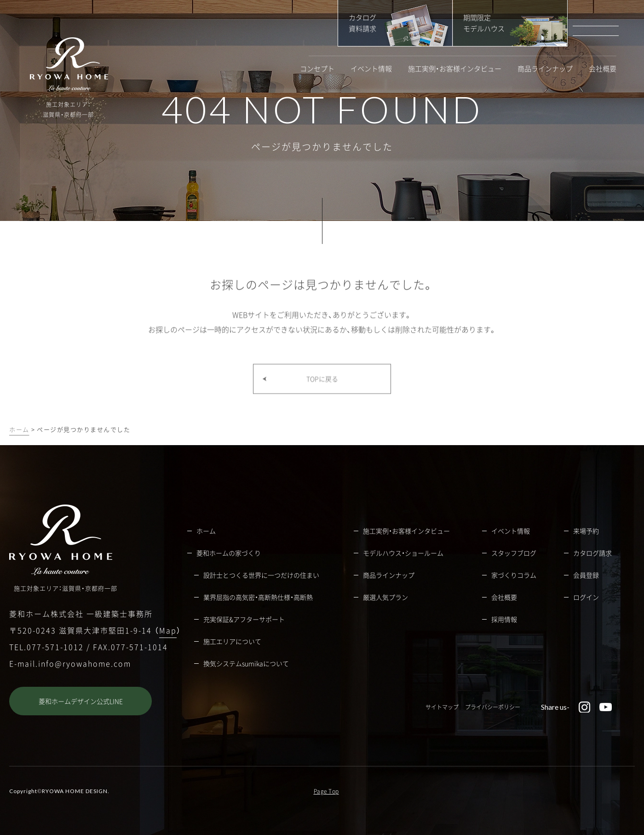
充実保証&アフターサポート (244, 619)
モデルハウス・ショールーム (403, 553)
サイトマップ (442, 707)
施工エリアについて (232, 641)
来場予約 (586, 531)
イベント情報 (371, 69)
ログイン (586, 597)
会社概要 (603, 69)
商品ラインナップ (545, 69)
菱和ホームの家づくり (229, 553)
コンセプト (317, 69)
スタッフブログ (514, 553)
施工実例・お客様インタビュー (455, 69)
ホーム (19, 429)
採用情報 (504, 619)
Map (168, 630)
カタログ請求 (592, 553)
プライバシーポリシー (493, 707)
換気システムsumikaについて (246, 663)
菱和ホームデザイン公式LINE (81, 701)
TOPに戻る (322, 395)
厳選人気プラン (385, 597)
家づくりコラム (514, 575)
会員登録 (586, 575)
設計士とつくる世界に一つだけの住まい (261, 575)
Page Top (326, 791)
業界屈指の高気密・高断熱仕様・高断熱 (258, 597)
